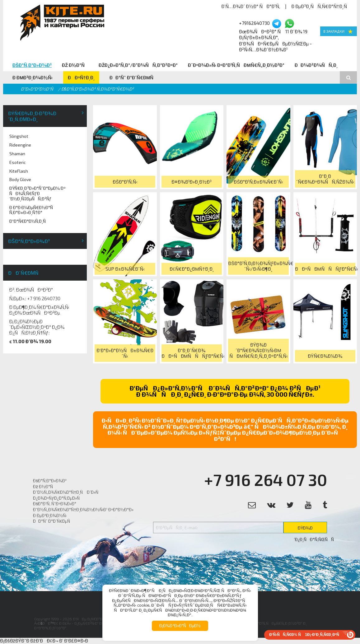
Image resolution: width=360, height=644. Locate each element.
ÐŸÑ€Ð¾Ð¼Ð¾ (325, 356)
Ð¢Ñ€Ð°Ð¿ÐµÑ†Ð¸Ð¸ (192, 269)
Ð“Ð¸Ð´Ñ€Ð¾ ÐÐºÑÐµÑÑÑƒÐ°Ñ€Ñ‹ (192, 353)
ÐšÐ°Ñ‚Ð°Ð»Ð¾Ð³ (32, 65)
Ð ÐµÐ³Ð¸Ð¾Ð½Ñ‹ (33, 77)
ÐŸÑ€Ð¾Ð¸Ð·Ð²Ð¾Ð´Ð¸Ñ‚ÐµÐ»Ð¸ (32, 116)
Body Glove (20, 179)
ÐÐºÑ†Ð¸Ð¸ (81, 77)
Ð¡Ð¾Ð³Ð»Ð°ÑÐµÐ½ (180, 626)
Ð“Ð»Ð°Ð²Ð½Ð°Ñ (39, 89)
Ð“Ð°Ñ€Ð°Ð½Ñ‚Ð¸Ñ (29, 221)
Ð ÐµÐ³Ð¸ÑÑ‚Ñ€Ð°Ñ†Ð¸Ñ (321, 6)
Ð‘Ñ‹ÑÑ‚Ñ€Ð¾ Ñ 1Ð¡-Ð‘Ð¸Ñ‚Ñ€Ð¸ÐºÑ (306, 635)
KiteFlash (19, 171)
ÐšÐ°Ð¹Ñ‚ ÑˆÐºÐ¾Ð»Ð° (55, 504)
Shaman (17, 154)
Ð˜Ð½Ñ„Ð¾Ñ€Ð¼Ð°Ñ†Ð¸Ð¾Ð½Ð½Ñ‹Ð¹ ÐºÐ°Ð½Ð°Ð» (83, 510)
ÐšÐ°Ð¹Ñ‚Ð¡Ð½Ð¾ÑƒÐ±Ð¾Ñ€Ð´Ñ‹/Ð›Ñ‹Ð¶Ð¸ (258, 266)
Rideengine (20, 145)
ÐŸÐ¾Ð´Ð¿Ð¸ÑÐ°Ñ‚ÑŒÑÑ (310, 529)
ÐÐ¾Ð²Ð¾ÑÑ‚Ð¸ (316, 65)
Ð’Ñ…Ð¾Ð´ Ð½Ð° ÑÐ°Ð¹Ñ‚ (251, 6)
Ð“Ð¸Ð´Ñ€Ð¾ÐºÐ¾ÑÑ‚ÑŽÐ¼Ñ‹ (325, 179)
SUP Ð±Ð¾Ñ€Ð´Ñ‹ (125, 269)
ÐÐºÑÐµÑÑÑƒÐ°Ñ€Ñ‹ (325, 269)
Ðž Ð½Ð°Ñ (75, 65)
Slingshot (19, 136)
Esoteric (18, 162)
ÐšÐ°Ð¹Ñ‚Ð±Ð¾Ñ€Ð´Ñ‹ (258, 182)
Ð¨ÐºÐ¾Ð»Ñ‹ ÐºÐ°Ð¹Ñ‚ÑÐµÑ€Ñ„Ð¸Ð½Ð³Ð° (236, 65)
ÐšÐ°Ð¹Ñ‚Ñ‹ (125, 182)
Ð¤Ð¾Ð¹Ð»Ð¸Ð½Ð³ (192, 182)
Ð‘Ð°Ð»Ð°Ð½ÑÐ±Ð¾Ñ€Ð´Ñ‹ (125, 353)
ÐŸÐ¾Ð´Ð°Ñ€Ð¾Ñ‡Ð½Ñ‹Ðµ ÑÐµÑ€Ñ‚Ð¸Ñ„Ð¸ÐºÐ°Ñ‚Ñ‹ (258, 350)
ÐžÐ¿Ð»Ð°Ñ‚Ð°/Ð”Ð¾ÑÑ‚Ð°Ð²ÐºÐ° (138, 65)
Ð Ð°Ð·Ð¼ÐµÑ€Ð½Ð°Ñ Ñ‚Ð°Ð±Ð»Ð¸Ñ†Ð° (33, 210)
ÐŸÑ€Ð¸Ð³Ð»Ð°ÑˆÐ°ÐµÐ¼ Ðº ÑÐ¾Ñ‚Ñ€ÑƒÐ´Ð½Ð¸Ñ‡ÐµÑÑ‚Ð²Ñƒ (37, 193)
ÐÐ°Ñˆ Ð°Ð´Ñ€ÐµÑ (133, 77)
